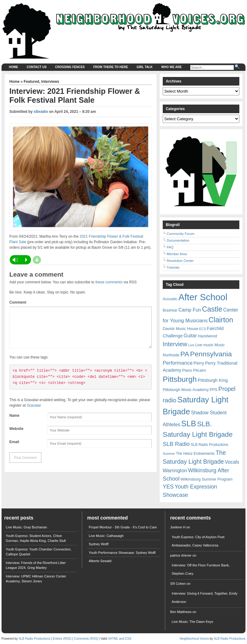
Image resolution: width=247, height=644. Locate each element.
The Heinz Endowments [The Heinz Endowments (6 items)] (195, 454)
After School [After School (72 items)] (203, 297)
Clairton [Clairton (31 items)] (221, 320)
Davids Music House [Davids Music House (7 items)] (180, 329)
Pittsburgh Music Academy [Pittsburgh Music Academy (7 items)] (186, 390)
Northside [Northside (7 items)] (171, 355)
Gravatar (34, 413)
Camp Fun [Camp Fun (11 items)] (190, 310)
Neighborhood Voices (194, 639)
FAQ (170, 247)
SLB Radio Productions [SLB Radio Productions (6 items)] (209, 445)
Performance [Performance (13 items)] (178, 363)
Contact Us (37, 67)
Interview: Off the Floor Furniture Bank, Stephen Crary (201, 569)
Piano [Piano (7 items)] (187, 370)
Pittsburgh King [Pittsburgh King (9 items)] (213, 380)
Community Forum (180, 234)
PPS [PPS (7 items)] (213, 390)
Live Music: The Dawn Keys (192, 622)
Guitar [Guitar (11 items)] (190, 336)
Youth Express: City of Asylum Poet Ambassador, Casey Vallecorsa (198, 541)
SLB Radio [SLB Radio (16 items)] (176, 444)
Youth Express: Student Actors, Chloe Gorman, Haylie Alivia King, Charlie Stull (36, 538)
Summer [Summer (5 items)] (169, 454)
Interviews (50, 82)
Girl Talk (145, 67)
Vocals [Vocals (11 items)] (232, 462)
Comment (18, 302)
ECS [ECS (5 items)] (203, 329)
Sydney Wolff (99, 544)
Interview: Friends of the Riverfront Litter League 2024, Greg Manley (36, 565)
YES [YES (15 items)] (168, 487)
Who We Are (171, 67)
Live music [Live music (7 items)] (204, 345)
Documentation (178, 240)
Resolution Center (180, 261)
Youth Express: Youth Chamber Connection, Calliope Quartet (39, 552)
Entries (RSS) (62, 639)
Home (13, 67)
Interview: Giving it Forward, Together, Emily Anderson (204, 598)
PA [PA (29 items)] (185, 354)
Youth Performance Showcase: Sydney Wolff (122, 553)
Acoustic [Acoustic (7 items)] (170, 299)
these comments (109, 282)
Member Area (177, 254)
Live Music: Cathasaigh (106, 536)
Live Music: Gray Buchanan (27, 527)
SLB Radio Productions (34, 639)
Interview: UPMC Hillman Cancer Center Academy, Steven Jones (36, 579)
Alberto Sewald (100, 561)
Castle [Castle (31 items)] (212, 309)
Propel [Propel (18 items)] (227, 389)
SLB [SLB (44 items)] (189, 424)
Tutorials (173, 267)
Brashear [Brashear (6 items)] (170, 310)
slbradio (41, 112)
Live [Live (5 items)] (191, 345)
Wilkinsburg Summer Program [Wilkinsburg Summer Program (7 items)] (207, 479)
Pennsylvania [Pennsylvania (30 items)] (211, 354)
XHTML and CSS (120, 639)
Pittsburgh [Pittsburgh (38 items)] (180, 379)
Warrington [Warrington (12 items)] (175, 470)
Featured (31, 82)
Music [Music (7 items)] (220, 345)
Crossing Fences (70, 67)
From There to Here (111, 67)
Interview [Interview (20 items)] (175, 344)
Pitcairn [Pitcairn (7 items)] (199, 370)
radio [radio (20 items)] (169, 400)
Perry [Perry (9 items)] (199, 363)
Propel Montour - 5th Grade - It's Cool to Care (123, 527)
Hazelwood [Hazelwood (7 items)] (207, 336)
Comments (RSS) (86, 639)
